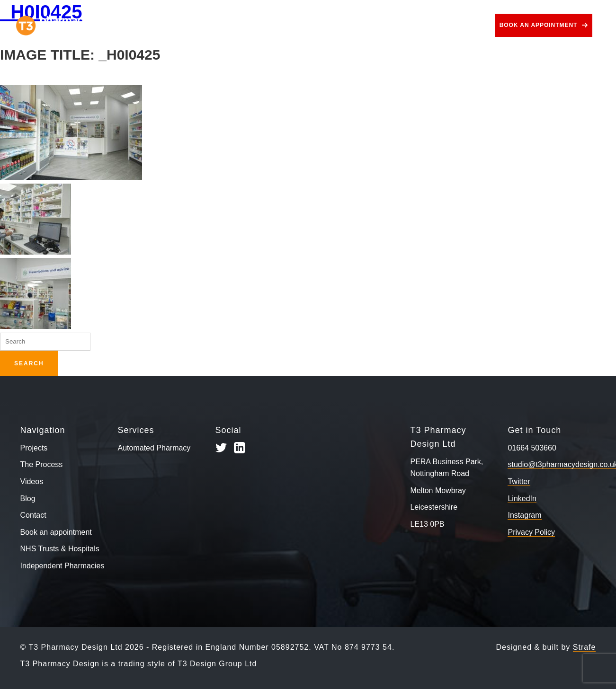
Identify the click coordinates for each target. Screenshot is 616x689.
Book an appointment (539, 25)
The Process (206, 25)
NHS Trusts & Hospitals (60, 549)
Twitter (519, 481)
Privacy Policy (531, 532)
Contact (466, 25)
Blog (425, 25)
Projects (148, 25)
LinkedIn (522, 499)
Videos (385, 25)
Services (268, 25)
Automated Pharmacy (154, 448)
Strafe (585, 647)
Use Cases (330, 25)
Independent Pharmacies (62, 566)
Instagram (524, 515)
